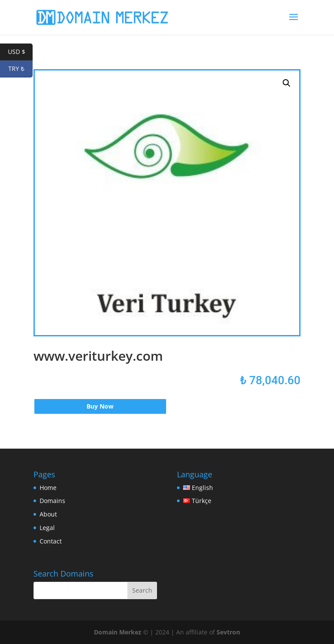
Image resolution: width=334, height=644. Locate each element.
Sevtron (228, 632)
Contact (51, 541)
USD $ (20, 52)
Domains (52, 501)
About (48, 514)
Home (48, 488)
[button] (287, 83)
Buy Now (100, 406)
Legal (47, 528)
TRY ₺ (20, 69)
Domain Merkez (118, 632)
